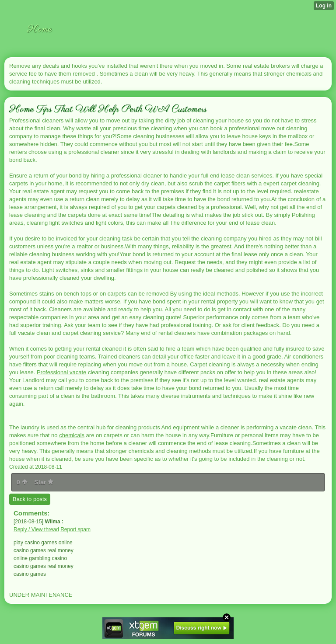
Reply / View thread (36, 529)
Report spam (75, 529)
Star (44, 482)
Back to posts (30, 499)
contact (242, 309)
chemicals (72, 435)
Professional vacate (61, 372)
